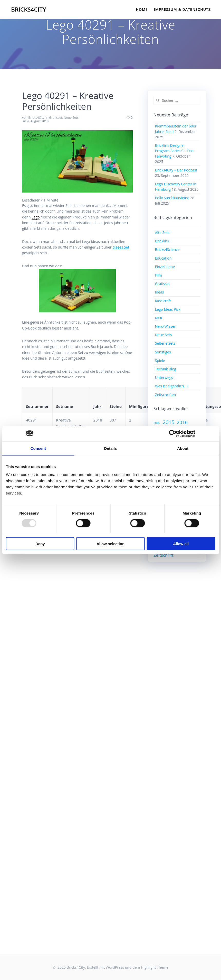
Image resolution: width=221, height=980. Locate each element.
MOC (159, 318)
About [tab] (183, 448)
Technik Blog (166, 369)
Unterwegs (164, 377)
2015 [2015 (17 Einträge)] (169, 422)
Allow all (181, 544)
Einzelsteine (165, 267)
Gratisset (56, 118)
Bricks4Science (167, 249)
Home (142, 9)
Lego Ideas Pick (168, 309)
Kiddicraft (163, 301)
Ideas (160, 292)
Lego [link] (36, 217)
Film (158, 275)
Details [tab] (111, 448)
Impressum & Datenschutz (182, 9)
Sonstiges (163, 352)
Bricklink (162, 241)
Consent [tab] (38, 448)
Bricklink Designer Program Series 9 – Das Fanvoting (174, 151)
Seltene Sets (165, 343)
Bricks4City (28, 10)
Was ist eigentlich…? (172, 386)
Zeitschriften (166, 395)
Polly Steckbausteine (172, 198)
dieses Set (121, 247)
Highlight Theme (155, 967)
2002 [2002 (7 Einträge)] (157, 423)
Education (163, 258)
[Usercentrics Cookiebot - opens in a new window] (173, 433)
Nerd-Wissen (166, 326)
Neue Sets (71, 118)
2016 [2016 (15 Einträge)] (182, 422)
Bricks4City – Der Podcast (176, 170)
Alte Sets (162, 232)
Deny (40, 544)
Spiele (160, 360)
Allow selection (110, 544)
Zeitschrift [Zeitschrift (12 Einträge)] (164, 555)
